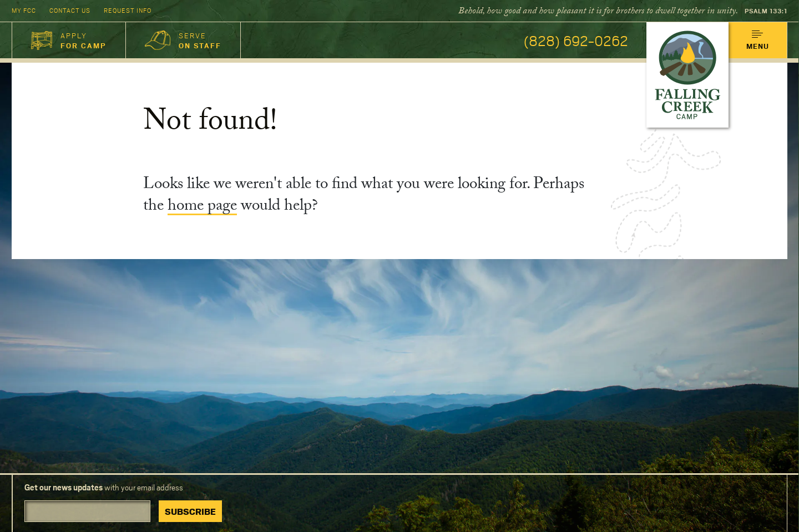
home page (202, 207)
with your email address (104, 487)
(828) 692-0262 (576, 40)
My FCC (24, 10)
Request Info (128, 10)
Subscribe (190, 511)
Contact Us (70, 10)
